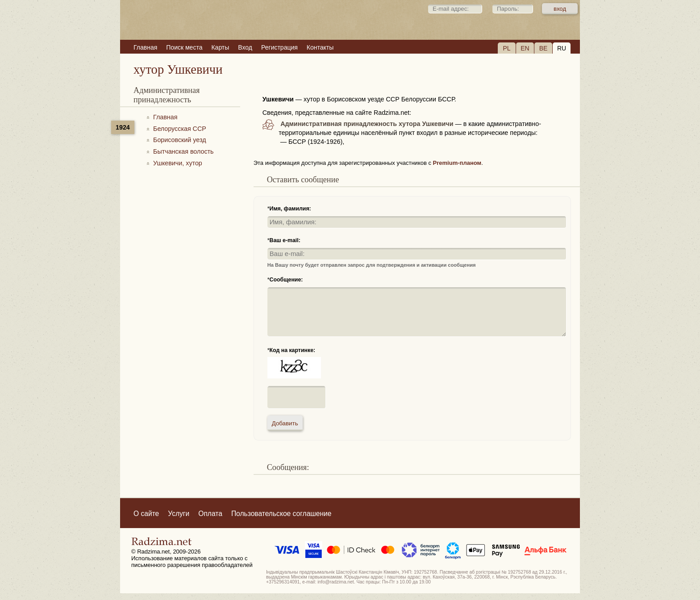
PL (506, 48)
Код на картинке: (293, 350)
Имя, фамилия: (290, 209)
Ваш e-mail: (285, 240)
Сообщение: (286, 280)
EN (525, 48)
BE (544, 48)
